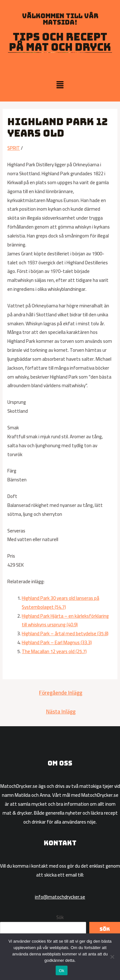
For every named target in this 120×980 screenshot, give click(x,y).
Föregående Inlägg (61, 693)
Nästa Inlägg (61, 712)
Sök (60, 917)
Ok (62, 971)
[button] (60, 85)
